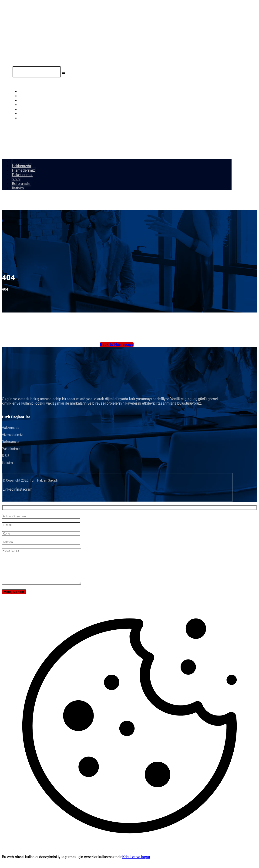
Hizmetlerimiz (12, 435)
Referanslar (11, 442)
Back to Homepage (117, 345)
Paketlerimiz (11, 449)
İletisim (7, 463)
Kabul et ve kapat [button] (136, 864)
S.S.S (6, 456)
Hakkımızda (11, 428)
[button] (9, 9)
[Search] (64, 73)
